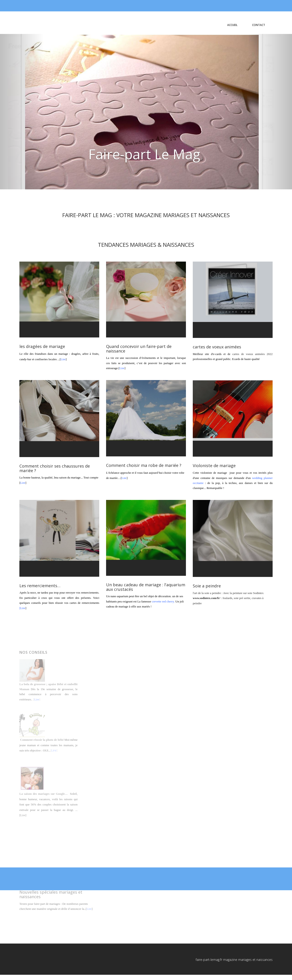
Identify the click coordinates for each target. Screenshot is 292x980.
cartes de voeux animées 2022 (252, 354)
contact (259, 25)
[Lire (22, 608)
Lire (63, 359)
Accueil (232, 25)
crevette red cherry (163, 601)
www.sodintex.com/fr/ (207, 598)
